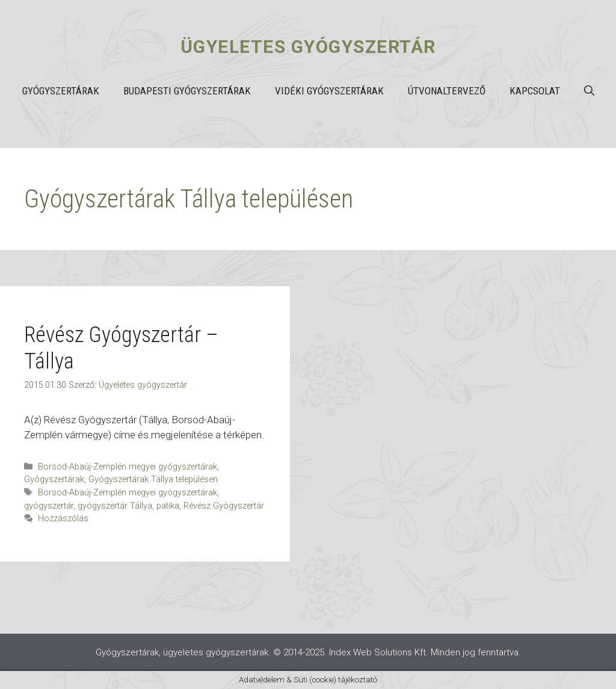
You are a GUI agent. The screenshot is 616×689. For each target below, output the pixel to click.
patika (168, 506)
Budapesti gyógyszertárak (187, 91)
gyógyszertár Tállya (115, 506)
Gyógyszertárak (61, 91)
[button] (589, 91)
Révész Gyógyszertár (224, 506)
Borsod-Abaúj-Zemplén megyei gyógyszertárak (128, 467)
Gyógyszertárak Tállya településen (153, 479)
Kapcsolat (535, 91)
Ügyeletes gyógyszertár (308, 47)
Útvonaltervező (447, 91)
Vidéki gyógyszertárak (329, 91)
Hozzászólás (63, 519)
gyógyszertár (49, 506)
